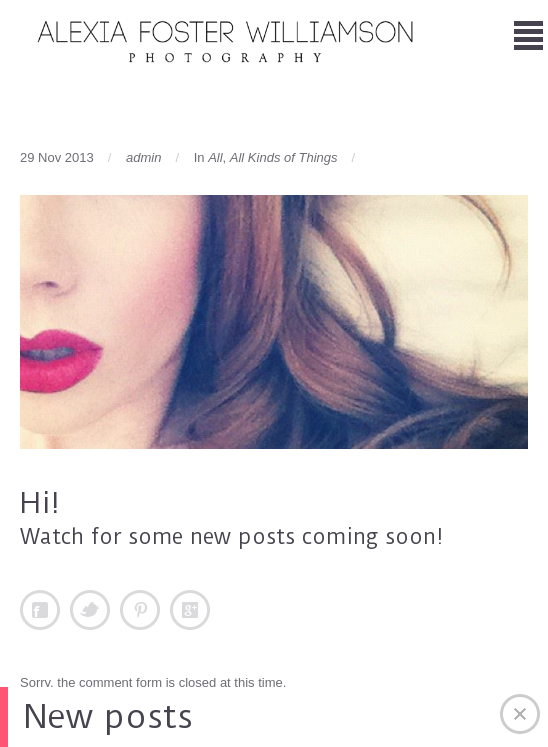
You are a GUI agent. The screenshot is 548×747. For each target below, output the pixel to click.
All (215, 157)
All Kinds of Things (284, 157)
